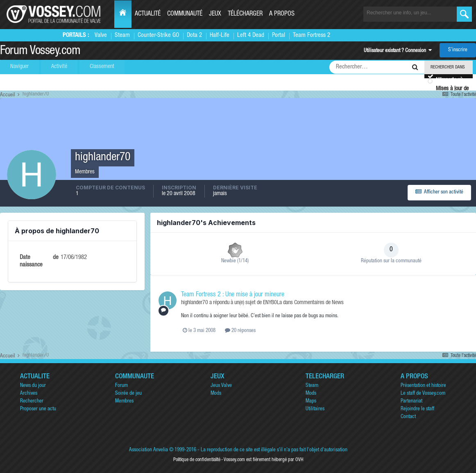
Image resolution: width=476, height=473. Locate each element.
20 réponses (240, 331)
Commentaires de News (319, 303)
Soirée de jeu (128, 394)
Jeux (215, 14)
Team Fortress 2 (312, 35)
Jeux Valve (221, 386)
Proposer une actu (38, 409)
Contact (408, 417)
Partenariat (411, 401)
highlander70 (195, 303)
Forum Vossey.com (40, 52)
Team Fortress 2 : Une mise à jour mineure (233, 295)
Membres (124, 401)
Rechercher (32, 401)
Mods (216, 394)
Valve (101, 35)
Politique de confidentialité (197, 460)
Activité (59, 67)
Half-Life (220, 35)
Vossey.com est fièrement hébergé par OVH (263, 460)
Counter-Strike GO (158, 35)
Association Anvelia (148, 450)
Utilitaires (315, 409)
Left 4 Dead (251, 35)
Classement (102, 67)
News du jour (33, 386)
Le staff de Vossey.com (423, 394)
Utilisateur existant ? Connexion (398, 51)
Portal (279, 35)
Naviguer (19, 67)
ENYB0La (272, 303)
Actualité (148, 14)
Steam (122, 35)
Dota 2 (194, 35)
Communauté (185, 14)
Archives (29, 394)
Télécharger (245, 14)
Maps (311, 401)
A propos (282, 14)
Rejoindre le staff (417, 409)
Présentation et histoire (423, 386)
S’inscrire (458, 50)
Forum (121, 386)
